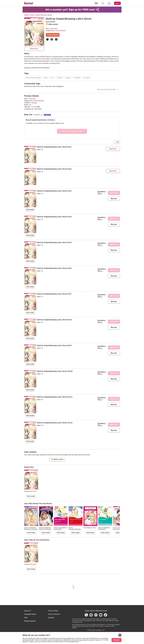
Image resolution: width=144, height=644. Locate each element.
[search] (103, 3)
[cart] (109, 3)
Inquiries (51, 618)
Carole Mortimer (60, 31)
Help (26, 618)
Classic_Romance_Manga (33, 78)
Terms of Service (54, 614)
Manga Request (30, 621)
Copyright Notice (30, 614)
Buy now (114, 199)
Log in (117, 3)
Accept (116, 640)
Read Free (34, 49)
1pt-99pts (59, 78)
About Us (27, 611)
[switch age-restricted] (96, 3)
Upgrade (68, 78)
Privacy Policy (53, 611)
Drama (46, 78)
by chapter (87, 78)
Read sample (30, 209)
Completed (77, 78)
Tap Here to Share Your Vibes (107, 89)
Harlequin (34, 103)
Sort (117, 142)
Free (52, 78)
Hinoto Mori (54, 29)
